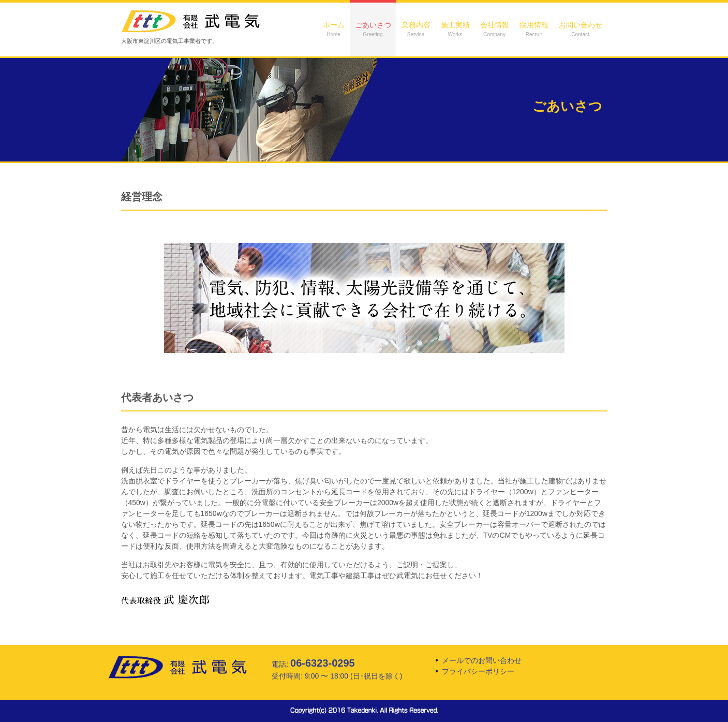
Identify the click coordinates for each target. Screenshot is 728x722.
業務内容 (416, 29)
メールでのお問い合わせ (482, 660)
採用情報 (534, 29)
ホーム (334, 29)
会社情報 (495, 29)
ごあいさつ (373, 29)
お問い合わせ (581, 29)
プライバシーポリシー (478, 671)
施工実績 (455, 29)
